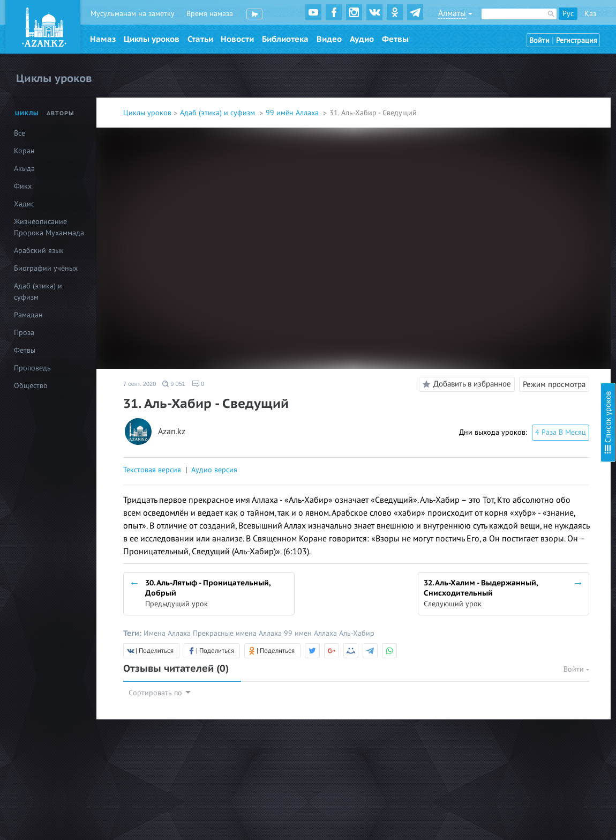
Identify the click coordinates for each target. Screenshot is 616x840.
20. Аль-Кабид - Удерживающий (525, 363)
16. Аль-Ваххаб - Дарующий (518, 305)
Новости (237, 39)
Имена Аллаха (168, 633)
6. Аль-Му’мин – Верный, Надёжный (531, 149)
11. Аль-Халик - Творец (510, 232)
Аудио (362, 39)
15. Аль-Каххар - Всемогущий (521, 290)
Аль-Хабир (357, 633)
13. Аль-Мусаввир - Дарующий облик (534, 261)
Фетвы (395, 39)
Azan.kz (172, 432)
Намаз (103, 39)
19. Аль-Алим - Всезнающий (517, 348)
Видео (329, 39)
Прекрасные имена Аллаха (238, 633)
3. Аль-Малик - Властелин (514, 105)
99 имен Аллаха (311, 633)
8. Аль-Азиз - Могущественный (522, 178)
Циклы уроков (152, 39)
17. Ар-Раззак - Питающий (515, 319)
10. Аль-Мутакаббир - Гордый (521, 218)
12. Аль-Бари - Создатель (513, 247)
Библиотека (285, 39)
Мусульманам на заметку (133, 14)
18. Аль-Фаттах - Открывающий (524, 334)
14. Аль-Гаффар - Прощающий (522, 276)
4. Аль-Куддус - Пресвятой (516, 120)
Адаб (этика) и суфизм (219, 113)
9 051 (174, 384)
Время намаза (210, 14)
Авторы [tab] (61, 113)
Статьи (200, 39)
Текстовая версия (152, 470)
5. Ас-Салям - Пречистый (512, 134)
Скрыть (596, 21)
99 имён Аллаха (293, 113)
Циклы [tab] (27, 113)
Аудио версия (214, 470)
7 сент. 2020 (140, 384)
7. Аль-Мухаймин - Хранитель (521, 163)
